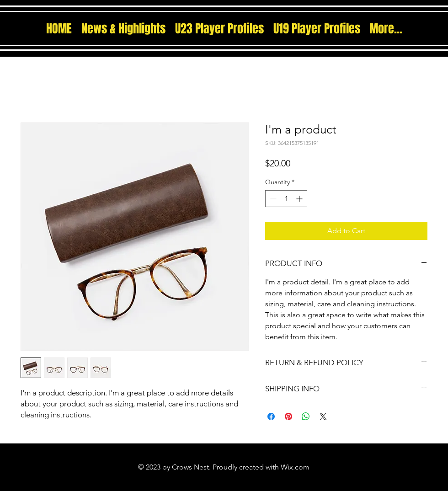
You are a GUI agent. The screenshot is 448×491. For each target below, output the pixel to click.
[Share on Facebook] (271, 416)
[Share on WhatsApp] (306, 416)
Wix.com (295, 467)
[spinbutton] (286, 199)
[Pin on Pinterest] (288, 416)
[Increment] (300, 199)
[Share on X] (323, 416)
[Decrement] (272, 199)
